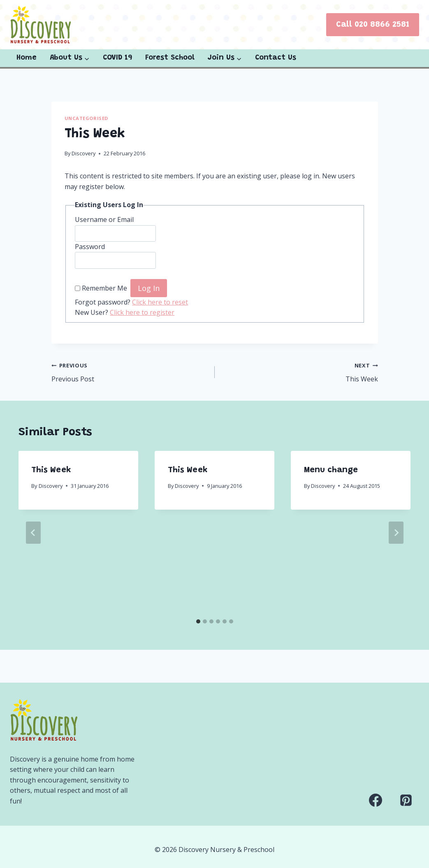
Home (27, 58)
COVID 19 (117, 58)
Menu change (331, 470)
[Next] (396, 533)
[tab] (198, 621)
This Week (300, 372)
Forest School (170, 58)
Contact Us (276, 58)
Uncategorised (86, 118)
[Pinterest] (406, 800)
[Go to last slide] (33, 533)
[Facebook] (376, 800)
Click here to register (142, 312)
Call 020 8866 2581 (373, 25)
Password (90, 247)
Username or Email (104, 219)
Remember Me (104, 289)
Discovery (83, 153)
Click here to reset (160, 302)
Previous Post (130, 372)
